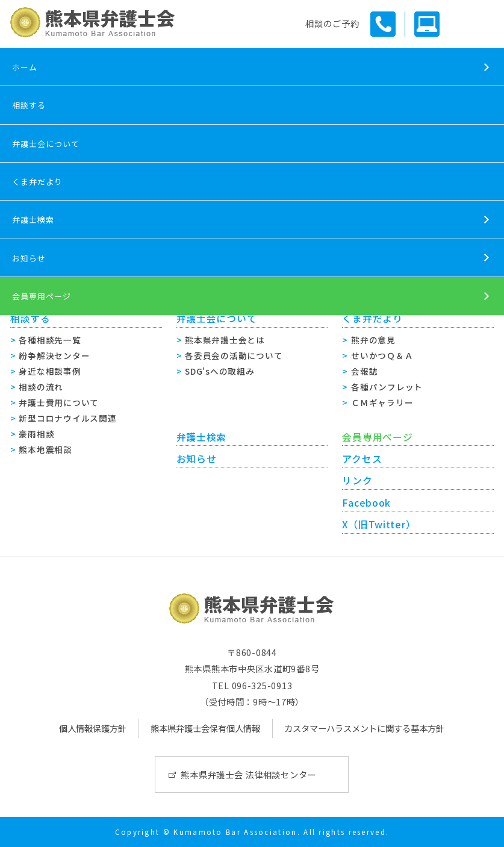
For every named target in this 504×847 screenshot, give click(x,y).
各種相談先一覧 (50, 340)
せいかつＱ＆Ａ (382, 355)
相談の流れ (41, 387)
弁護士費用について (58, 402)
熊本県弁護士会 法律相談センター (248, 774)
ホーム (25, 67)
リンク (357, 480)
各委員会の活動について (234, 355)
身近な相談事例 (50, 371)
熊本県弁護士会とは (225, 340)
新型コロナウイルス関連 (67, 418)
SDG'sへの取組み (219, 371)
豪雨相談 (36, 434)
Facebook (366, 503)
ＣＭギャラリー (382, 402)
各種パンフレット (387, 387)
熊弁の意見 (373, 340)
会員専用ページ (42, 296)
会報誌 (364, 371)
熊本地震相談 (45, 449)
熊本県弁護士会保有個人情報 (205, 728)
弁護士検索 (33, 220)
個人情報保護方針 (93, 728)
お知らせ (29, 258)
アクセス (362, 459)
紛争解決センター (54, 355)
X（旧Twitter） (379, 524)
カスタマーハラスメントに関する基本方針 (364, 728)
